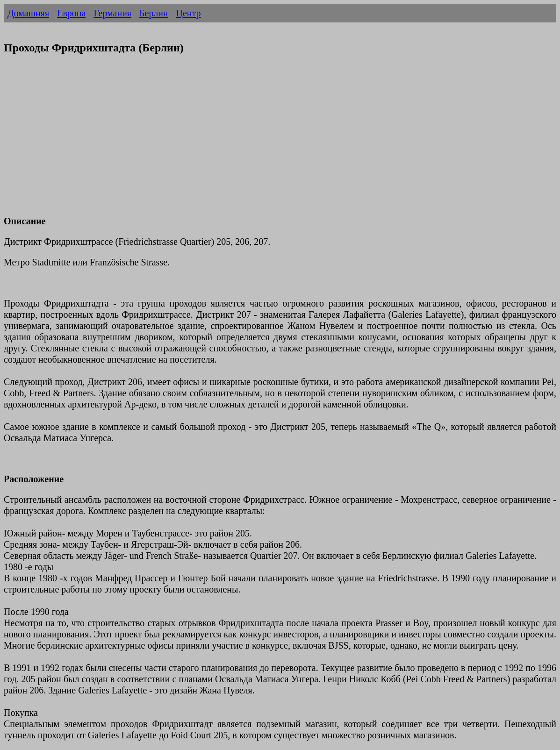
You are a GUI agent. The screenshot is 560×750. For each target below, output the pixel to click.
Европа (71, 13)
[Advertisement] (280, 141)
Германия (112, 13)
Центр (189, 13)
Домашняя (28, 13)
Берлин (154, 13)
